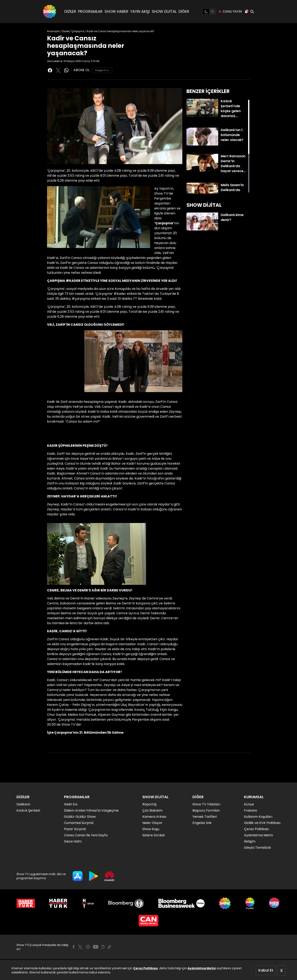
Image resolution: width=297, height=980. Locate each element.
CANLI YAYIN (230, 12)
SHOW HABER (116, 11)
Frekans (250, 810)
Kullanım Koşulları (258, 817)
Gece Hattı (73, 841)
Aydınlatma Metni (202, 968)
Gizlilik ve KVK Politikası (262, 823)
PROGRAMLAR (90, 11)
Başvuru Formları (206, 810)
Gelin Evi (71, 804)
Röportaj (149, 804)
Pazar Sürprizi (75, 829)
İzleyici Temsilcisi (257, 848)
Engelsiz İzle (202, 823)
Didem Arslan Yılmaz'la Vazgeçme (91, 810)
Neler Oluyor (152, 823)
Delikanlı (23, 804)
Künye (249, 804)
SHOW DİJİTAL (164, 11)
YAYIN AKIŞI (140, 11)
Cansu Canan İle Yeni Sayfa (86, 835)
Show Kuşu (151, 829)
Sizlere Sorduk (154, 835)
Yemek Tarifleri (205, 817)
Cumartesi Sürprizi (79, 823)
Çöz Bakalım (152, 810)
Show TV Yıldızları (206, 804)
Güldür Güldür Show (80, 817)
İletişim (250, 841)
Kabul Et (266, 970)
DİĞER (184, 11)
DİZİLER (70, 11)
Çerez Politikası (146, 968)
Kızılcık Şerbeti (28, 810)
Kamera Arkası (154, 817)
